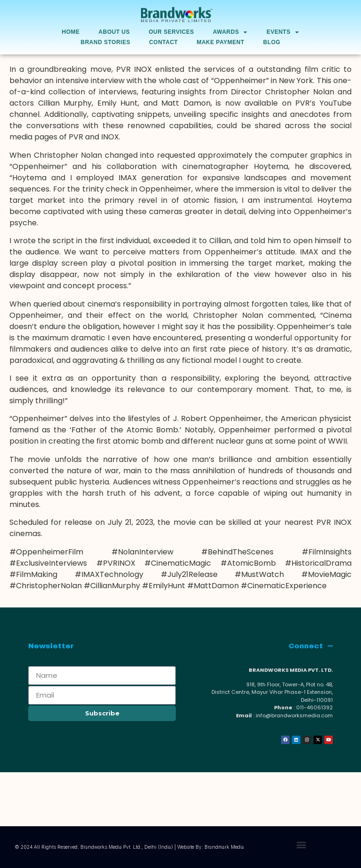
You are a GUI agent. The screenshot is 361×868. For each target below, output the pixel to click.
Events (283, 32)
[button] (301, 845)
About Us (114, 32)
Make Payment (220, 42)
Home (71, 32)
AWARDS (230, 32)
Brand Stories (106, 42)
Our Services (171, 32)
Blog (272, 42)
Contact (163, 42)
